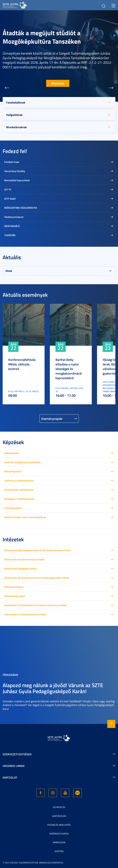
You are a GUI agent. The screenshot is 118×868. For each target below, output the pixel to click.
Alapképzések (12, 453)
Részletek (58, 83)
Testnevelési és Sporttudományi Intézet (25, 614)
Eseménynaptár (52, 419)
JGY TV (8, 189)
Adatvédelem (59, 816)
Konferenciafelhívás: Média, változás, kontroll (22, 364)
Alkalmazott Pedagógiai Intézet (20, 569)
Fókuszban (10, 675)
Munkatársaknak (16, 127)
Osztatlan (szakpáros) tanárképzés (22, 462)
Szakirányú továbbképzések (19, 480)
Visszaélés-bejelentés (59, 825)
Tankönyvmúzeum (14, 217)
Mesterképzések (13, 471)
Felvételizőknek (16, 102)
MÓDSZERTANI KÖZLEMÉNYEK (21, 208)
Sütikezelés (59, 807)
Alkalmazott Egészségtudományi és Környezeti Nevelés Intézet (37, 550)
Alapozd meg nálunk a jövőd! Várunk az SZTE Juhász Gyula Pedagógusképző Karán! (53, 688)
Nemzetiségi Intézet (15, 596)
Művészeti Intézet (14, 587)
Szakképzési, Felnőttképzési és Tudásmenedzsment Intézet (35, 605)
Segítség (59, 851)
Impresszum (59, 842)
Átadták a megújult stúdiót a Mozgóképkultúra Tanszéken (42, 37)
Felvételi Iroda (12, 162)
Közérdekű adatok (59, 834)
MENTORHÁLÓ (12, 226)
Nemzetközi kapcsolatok (17, 180)
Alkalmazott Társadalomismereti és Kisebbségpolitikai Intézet (37, 578)
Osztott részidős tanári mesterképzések (25, 517)
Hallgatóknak (14, 115)
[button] (7, 88)
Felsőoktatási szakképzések (19, 490)
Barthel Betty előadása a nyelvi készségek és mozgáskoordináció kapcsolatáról (69, 369)
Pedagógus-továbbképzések (19, 499)
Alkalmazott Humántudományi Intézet (24, 559)
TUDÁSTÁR (10, 235)
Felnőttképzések (13, 508)
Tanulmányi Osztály (15, 171)
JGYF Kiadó (10, 199)
